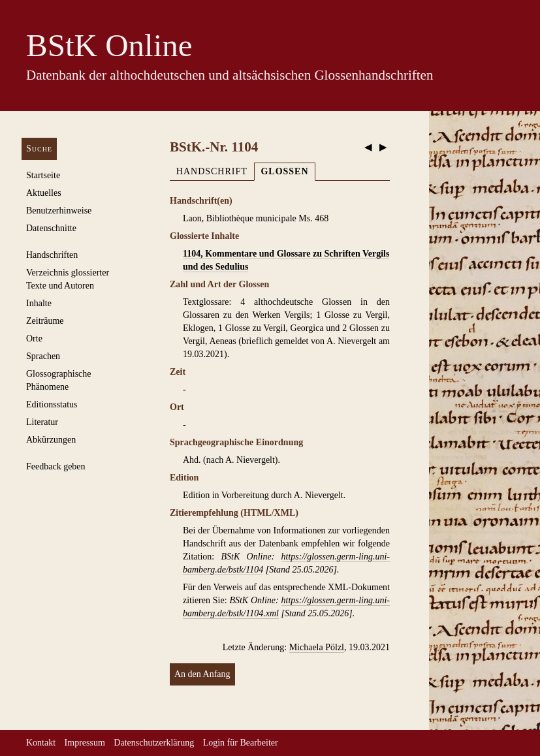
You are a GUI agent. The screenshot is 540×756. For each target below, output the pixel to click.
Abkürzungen (51, 440)
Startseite (43, 175)
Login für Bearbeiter (241, 743)
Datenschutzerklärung (154, 743)
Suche (39, 149)
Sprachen (43, 356)
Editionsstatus (52, 404)
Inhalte (39, 303)
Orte (34, 339)
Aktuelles (44, 193)
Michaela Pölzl (317, 647)
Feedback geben (56, 466)
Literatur (42, 422)
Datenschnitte (51, 228)
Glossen (284, 171)
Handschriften (52, 255)
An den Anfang (202, 674)
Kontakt (41, 743)
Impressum (85, 743)
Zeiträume (45, 321)
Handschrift (212, 171)
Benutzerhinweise (59, 211)
